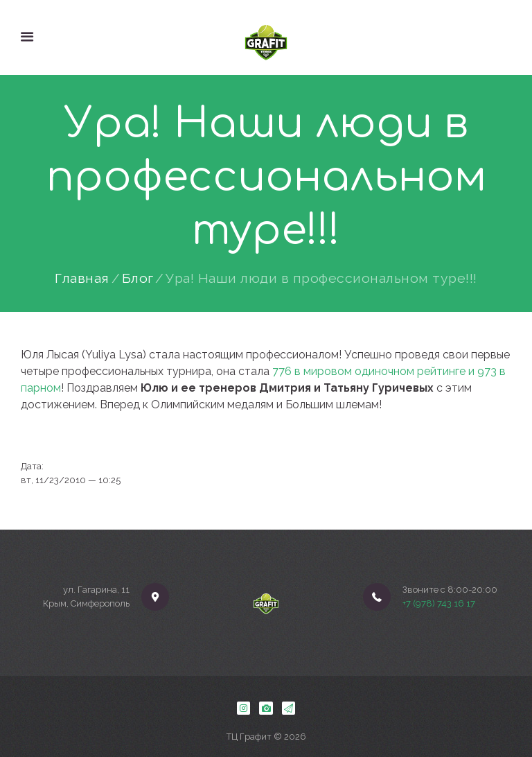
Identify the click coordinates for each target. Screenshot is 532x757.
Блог (138, 279)
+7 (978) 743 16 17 (439, 603)
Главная (82, 279)
